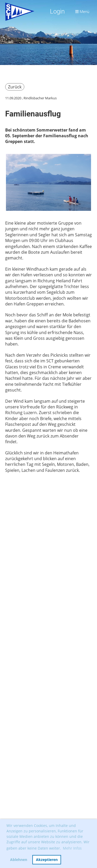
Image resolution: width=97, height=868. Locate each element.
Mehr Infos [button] (72, 848)
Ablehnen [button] (19, 860)
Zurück (15, 87)
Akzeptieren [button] (47, 860)
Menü (82, 12)
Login (57, 11)
